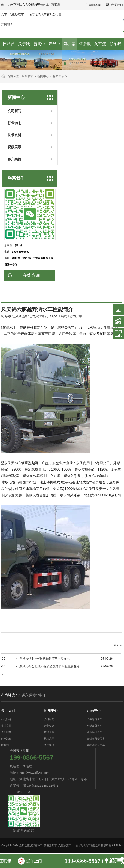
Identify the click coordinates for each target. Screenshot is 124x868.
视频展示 (32, 147)
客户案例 (59, 76)
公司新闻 (32, 111)
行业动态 (32, 123)
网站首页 (93, 5)
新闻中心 (43, 76)
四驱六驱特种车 (30, 695)
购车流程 (6, 739)
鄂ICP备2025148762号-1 (40, 785)
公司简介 (6, 719)
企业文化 (6, 726)
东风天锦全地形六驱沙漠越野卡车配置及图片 (64, 666)
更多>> (118, 646)
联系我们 (114, 5)
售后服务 (6, 732)
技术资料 (32, 135)
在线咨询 (22, 275)
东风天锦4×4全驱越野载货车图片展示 (64, 659)
